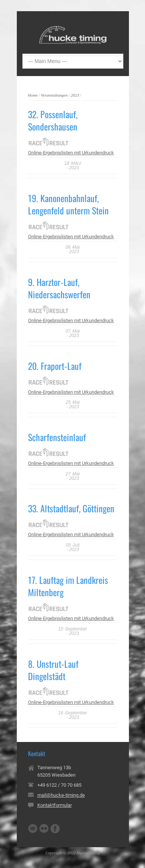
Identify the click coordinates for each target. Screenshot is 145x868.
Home (33, 95)
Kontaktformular (55, 805)
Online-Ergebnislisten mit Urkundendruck (71, 153)
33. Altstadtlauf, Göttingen (71, 508)
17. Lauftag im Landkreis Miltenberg (68, 586)
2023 (75, 95)
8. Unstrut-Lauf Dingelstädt (53, 670)
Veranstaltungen (54, 95)
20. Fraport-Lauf (55, 366)
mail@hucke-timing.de (61, 795)
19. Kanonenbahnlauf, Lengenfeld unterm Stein (68, 204)
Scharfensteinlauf (57, 437)
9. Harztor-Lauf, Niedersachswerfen (59, 288)
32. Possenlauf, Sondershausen (53, 120)
